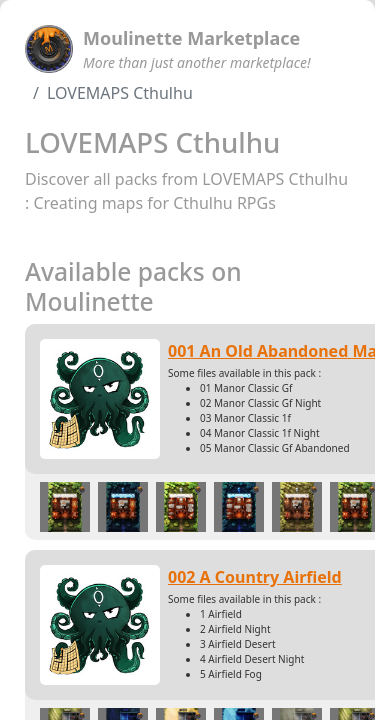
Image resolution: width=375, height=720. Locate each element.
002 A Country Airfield (255, 577)
